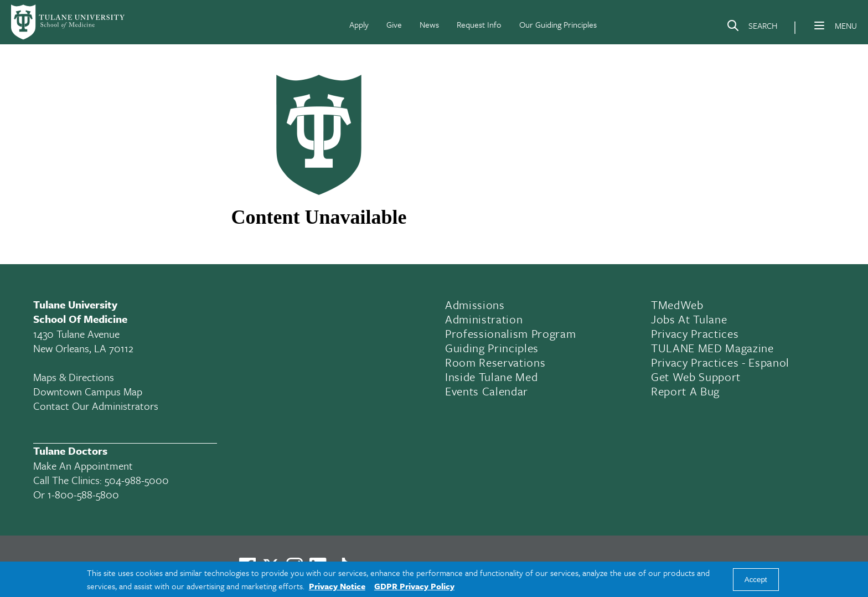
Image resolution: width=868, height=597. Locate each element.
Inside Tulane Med (491, 377)
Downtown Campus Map (88, 391)
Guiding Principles (492, 348)
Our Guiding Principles (558, 24)
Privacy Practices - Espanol (720, 362)
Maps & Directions (74, 377)
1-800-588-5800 (83, 494)
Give (394, 24)
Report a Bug (685, 391)
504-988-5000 (137, 480)
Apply (359, 24)
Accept (756, 580)
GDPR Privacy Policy (414, 586)
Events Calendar (487, 391)
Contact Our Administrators (96, 406)
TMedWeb (677, 305)
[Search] (752, 28)
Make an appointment (83, 465)
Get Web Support (696, 377)
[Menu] (819, 25)
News (429, 24)
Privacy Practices (695, 333)
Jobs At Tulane (689, 319)
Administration (484, 319)
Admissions (475, 305)
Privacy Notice (337, 586)
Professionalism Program (510, 333)
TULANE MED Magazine (712, 348)
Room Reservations (495, 362)
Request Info (479, 24)
